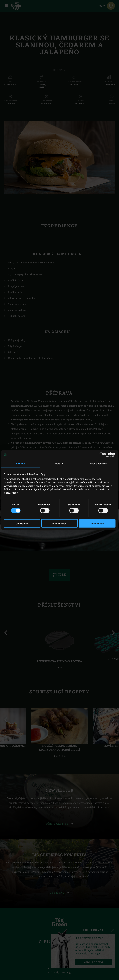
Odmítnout (22, 523)
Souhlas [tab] (21, 464)
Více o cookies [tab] (98, 464)
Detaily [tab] (59, 464)
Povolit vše (97, 523)
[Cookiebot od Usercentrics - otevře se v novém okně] (101, 455)
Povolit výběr (59, 523)
